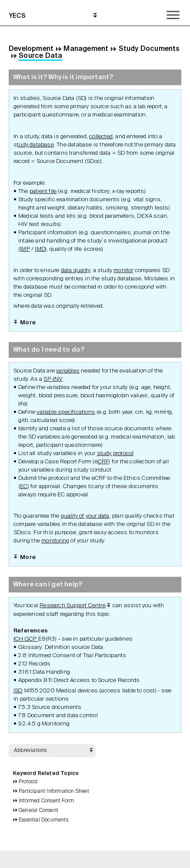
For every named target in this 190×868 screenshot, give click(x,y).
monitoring (55, 541)
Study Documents (149, 49)
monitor (123, 271)
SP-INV (53, 379)
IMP (25, 249)
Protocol (28, 782)
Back (61, 859)
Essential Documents (43, 820)
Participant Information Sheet (54, 792)
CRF (103, 462)
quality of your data (85, 516)
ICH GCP (26, 639)
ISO (18, 691)
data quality (75, 271)
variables (68, 371)
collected (101, 137)
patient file (43, 191)
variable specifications (66, 412)
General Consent (38, 811)
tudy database (35, 145)
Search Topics (107, 859)
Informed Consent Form (46, 801)
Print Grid (84, 859)
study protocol (115, 454)
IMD (40, 249)
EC (24, 487)
